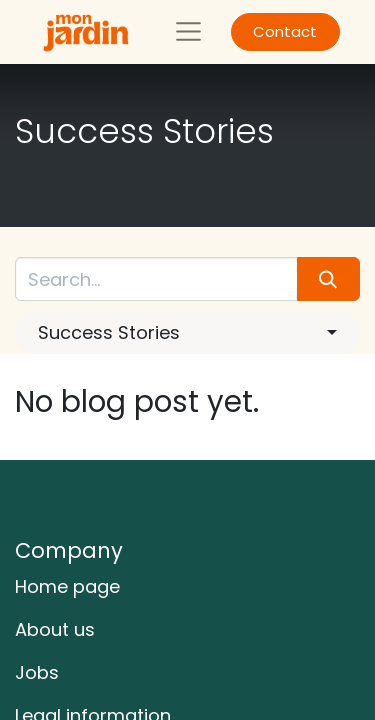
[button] (187, 332)
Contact (285, 31)
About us (55, 629)
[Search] (328, 278)
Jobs (37, 672)
